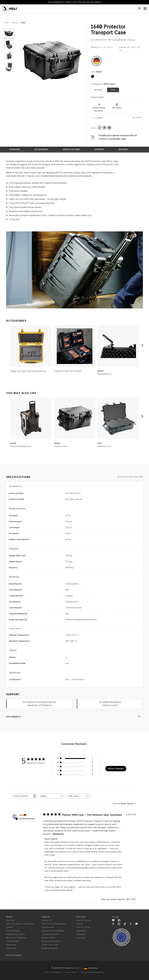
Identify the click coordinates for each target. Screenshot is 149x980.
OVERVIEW (14, 150)
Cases (6, 23)
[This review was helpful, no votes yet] (128, 900)
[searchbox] (22, 796)
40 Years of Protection (16, 938)
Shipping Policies (50, 948)
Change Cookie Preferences (92, 972)
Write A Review (116, 769)
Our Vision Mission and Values (20, 924)
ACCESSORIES (41, 150)
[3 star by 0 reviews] (75, 767)
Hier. (124, 139)
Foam (113, 90)
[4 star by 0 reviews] (75, 763)
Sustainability (12, 941)
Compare (99, 118)
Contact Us (46, 920)
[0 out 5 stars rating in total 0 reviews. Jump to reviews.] (124, 40)
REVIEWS (123, 150)
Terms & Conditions (53, 972)
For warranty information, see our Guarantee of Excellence (39, 704)
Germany (91, 968)
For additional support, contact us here (110, 704)
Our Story (11, 920)
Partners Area (48, 927)
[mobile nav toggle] (145, 8)
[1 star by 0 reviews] (75, 775)
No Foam (98, 90)
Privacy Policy (71, 972)
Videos (80, 924)
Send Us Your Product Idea (54, 924)
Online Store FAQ (50, 945)
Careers (10, 927)
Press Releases (13, 931)
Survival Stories (84, 920)
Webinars (81, 934)
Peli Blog (81, 938)
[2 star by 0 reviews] (75, 771)
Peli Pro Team (83, 927)
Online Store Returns (51, 941)
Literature (81, 931)
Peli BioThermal (14, 955)
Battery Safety (48, 938)
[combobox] (51, 796)
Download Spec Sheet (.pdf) (130, 477)
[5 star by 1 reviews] (75, 759)
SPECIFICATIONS (71, 150)
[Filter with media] (78, 796)
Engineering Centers (15, 934)
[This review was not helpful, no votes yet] (133, 900)
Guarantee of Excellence (53, 931)
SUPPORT (99, 150)
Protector (15, 23)
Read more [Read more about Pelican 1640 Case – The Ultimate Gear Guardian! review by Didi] (58, 834)
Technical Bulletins (50, 934)
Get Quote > (137, 118)
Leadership (11, 945)
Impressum (11, 948)
